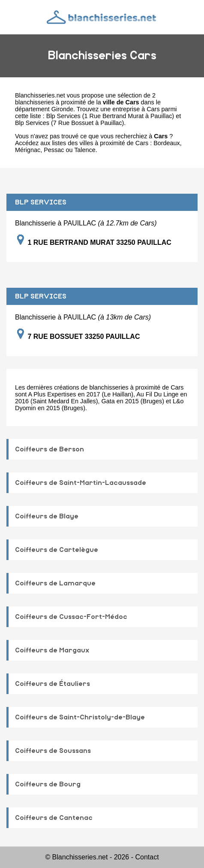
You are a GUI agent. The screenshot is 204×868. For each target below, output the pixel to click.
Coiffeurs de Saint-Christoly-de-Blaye (80, 717)
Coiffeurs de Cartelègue (57, 550)
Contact (147, 857)
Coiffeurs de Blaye (47, 516)
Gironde (62, 109)
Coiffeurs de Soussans (53, 751)
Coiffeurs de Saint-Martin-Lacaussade (81, 483)
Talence (85, 150)
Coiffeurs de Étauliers (52, 684)
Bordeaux (167, 143)
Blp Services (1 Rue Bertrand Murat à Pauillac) (110, 116)
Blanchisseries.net (40, 95)
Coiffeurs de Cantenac (54, 818)
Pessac (54, 150)
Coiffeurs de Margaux (52, 650)
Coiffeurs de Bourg (48, 784)
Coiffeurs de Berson (49, 449)
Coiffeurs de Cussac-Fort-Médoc (71, 617)
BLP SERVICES (41, 202)
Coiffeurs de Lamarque (55, 583)
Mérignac (28, 150)
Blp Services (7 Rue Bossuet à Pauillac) (69, 123)
